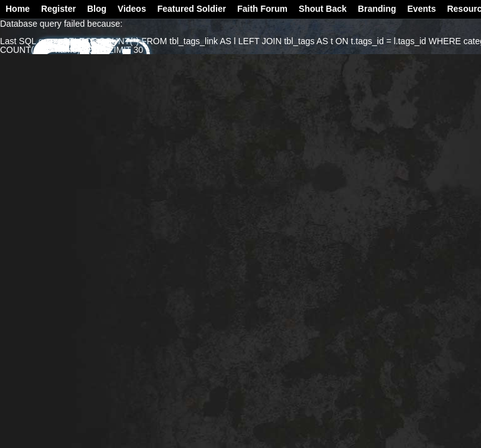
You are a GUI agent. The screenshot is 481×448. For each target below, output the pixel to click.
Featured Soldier (192, 9)
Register (58, 9)
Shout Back (323, 9)
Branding (377, 9)
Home (18, 9)
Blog (97, 9)
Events (422, 9)
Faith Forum (262, 9)
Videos (132, 9)
